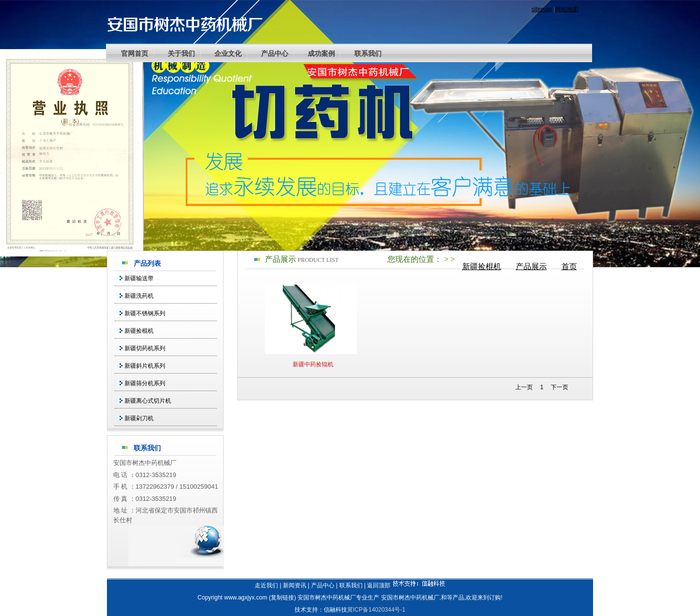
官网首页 (135, 53)
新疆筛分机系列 (145, 383)
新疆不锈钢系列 (145, 313)
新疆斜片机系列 (145, 366)
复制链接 (282, 598)
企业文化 (228, 53)
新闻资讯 (295, 585)
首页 (569, 266)
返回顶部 (379, 585)
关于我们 (181, 53)
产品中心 (275, 53)
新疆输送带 (139, 278)
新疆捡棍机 (482, 266)
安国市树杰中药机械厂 (410, 598)
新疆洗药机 (139, 296)
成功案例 (321, 53)
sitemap (542, 9)
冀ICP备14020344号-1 (376, 610)
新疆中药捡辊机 (313, 364)
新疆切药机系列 (145, 348)
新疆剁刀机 (139, 418)
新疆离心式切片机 (148, 401)
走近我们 (266, 585)
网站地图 (567, 9)
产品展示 (531, 266)
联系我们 (368, 53)
